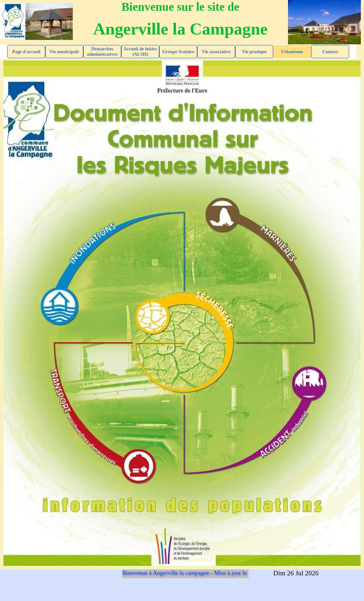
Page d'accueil (26, 52)
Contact (330, 52)
